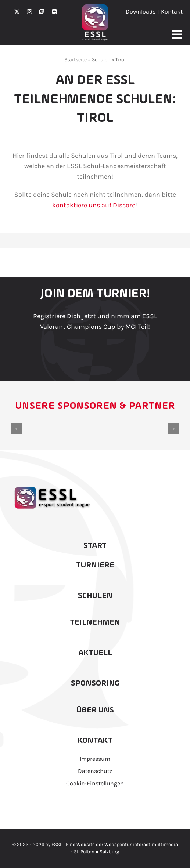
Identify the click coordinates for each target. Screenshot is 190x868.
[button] (17, 429)
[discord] (54, 12)
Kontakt (172, 12)
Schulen (101, 60)
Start (95, 546)
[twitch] (42, 12)
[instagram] (29, 12)
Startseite (76, 60)
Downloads (141, 12)
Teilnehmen (95, 622)
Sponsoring (95, 683)
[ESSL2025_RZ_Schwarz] (51, 487)
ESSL (57, 844)
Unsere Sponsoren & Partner (95, 406)
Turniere (95, 565)
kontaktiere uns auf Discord (94, 205)
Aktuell (95, 653)
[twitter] (17, 12)
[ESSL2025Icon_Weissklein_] (95, 8)
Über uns (95, 710)
